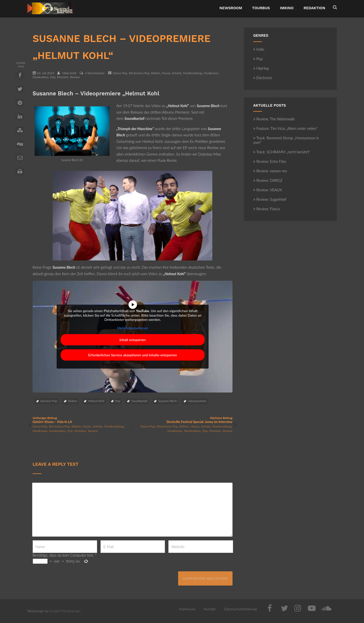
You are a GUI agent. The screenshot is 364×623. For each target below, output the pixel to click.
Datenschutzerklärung (241, 609)
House (166, 73)
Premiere (63, 77)
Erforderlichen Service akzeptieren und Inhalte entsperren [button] (132, 355)
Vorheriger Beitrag (83, 420)
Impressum (187, 609)
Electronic (263, 78)
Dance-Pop (120, 73)
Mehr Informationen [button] (132, 328)
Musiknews (211, 73)
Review (75, 77)
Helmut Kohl (96, 401)
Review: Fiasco (267, 209)
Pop (53, 77)
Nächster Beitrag (182, 420)
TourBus (261, 8)
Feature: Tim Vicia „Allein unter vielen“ (285, 128)
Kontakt (210, 609)
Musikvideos (41, 77)
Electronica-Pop (139, 73)
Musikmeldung (192, 73)
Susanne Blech (168, 401)
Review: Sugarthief (270, 199)
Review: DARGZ (268, 180)
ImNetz (177, 73)
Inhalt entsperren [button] (132, 340)
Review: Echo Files (270, 161)
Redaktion (314, 8)
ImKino (287, 8)
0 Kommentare (95, 73)
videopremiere (197, 401)
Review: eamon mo (270, 171)
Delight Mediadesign (65, 611)
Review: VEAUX (268, 190)
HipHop (261, 68)
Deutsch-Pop (49, 401)
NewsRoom (231, 8)
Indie (259, 49)
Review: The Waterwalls (274, 119)
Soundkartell (139, 401)
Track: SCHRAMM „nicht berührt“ (282, 152)
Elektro (156, 73)
